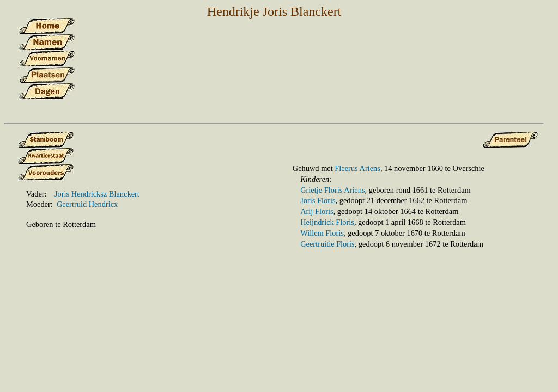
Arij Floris (317, 211)
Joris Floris (318, 200)
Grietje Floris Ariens (332, 190)
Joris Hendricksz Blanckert (97, 194)
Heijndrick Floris (327, 222)
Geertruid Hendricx (87, 204)
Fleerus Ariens (357, 168)
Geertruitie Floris (327, 244)
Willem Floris (322, 233)
